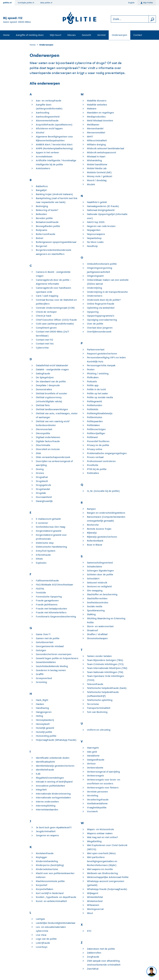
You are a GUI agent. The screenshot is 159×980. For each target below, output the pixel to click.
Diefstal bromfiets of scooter (52, 393)
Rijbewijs (92, 533)
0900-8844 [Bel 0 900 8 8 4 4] (24, 22)
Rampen (91, 509)
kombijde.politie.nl (26, 3)
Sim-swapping (95, 590)
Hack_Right (42, 700)
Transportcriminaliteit (99, 708)
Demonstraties (44, 389)
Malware (92, 108)
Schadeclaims (94, 566)
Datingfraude (43, 373)
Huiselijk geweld (45, 728)
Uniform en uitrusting (99, 730)
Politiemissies (95, 417)
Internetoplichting (46, 806)
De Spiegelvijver (45, 377)
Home (6, 35)
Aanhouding (43, 113)
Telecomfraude (95, 684)
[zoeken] (152, 19)
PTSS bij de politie (97, 469)
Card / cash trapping (47, 296)
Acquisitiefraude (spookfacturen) (54, 125)
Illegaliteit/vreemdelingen (50, 778)
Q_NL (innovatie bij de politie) (103, 491)
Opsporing (93, 312)
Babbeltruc (42, 186)
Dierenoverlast (44, 429)
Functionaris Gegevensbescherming (56, 616)
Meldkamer (93, 125)
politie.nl (7, 3)
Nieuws (72, 35)
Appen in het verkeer (48, 152)
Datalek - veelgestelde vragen (52, 369)
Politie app (93, 385)
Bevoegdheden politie (48, 226)
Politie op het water (98, 393)
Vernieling (93, 795)
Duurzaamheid (44, 497)
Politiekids (93, 409)
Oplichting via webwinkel (101, 308)
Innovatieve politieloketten (50, 786)
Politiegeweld (94, 401)
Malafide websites (97, 105)
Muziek (91, 184)
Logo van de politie (46, 939)
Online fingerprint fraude (101, 304)
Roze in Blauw (95, 545)
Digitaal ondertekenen (48, 437)
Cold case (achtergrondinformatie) (55, 324)
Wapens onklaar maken (100, 833)
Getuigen (41, 650)
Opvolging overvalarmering (102, 320)
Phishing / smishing (98, 373)
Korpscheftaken (45, 889)
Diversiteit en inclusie (48, 449)
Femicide (41, 593)
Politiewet (92, 437)
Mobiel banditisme (97, 164)
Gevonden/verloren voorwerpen (54, 654)
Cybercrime (42, 348)
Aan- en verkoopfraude (49, 101)
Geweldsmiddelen (46, 662)
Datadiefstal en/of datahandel (52, 365)
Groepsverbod (44, 678)
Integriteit (41, 790)
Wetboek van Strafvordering (102, 873)
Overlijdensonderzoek (99, 332)
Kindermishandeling (47, 861)
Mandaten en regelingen (100, 113)
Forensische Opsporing (49, 597)
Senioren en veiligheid (99, 586)
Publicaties (93, 473)
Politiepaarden (95, 421)
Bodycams (42, 230)
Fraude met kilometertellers (51, 612)
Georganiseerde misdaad (50, 646)
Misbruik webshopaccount (101, 152)
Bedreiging (42, 206)
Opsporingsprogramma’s (101, 316)
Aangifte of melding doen (30, 35)
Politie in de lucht (96, 389)
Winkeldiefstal (95, 897)
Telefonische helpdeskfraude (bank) (107, 688)
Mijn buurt (56, 35)
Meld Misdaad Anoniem (100, 120)
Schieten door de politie (100, 574)
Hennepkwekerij (45, 720)
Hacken (40, 704)
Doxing (40, 469)
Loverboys (42, 947)
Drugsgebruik (43, 485)
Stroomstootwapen (97, 638)
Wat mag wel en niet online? (102, 837)
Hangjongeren (44, 712)
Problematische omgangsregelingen (107, 453)
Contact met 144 (45, 344)
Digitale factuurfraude (48, 441)
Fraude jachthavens (47, 604)
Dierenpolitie (43, 433)
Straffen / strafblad (97, 634)
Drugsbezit (42, 481)
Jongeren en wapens (47, 835)
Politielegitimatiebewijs (100, 413)
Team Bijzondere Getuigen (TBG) (105, 660)
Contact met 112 (44, 340)
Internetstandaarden (47, 810)
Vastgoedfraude (96, 760)
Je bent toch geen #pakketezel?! (54, 827)
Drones (40, 473)
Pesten (91, 369)
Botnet (40, 238)
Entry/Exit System (46, 551)
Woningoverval (95, 909)
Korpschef (42, 885)
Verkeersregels (95, 776)
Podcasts (92, 381)
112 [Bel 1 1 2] (20, 18)
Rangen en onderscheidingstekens (106, 513)
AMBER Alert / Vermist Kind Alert (54, 144)
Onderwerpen (119, 35)
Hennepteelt (43, 724)
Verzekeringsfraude (98, 800)
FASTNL (40, 589)
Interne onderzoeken (47, 802)
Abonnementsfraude (47, 120)
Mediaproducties (96, 117)
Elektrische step (45, 543)
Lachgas (40, 919)
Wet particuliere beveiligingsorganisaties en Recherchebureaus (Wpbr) (102, 861)
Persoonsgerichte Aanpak (101, 365)
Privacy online (95, 449)
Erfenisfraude (43, 555)
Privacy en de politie (98, 445)
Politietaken (93, 425)
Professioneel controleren (101, 461)
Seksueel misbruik (97, 583)
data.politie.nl (46, 3)
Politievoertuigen (96, 429)
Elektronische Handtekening (51, 547)
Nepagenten (94, 230)
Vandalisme (93, 756)
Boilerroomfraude (46, 234)
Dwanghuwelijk (44, 501)
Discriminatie (43, 445)
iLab (38, 774)
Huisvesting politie (46, 736)
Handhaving (42, 708)
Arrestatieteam (44, 156)
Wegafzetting (94, 841)
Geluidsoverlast (45, 642)
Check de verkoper (46, 312)
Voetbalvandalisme (97, 803)
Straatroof (92, 630)
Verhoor (91, 764)
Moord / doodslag (97, 180)
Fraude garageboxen (47, 600)
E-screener (42, 523)
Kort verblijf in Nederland (50, 893)
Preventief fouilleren (98, 441)
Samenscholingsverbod (100, 563)
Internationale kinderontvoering (53, 794)
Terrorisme (93, 704)
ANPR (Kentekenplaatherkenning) (54, 148)
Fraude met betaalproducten (51, 609)
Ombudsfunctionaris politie (102, 264)
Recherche (93, 525)
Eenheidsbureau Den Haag (51, 527)
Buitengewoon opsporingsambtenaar (56, 242)
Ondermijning (94, 288)
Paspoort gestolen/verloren (102, 354)
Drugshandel (43, 489)
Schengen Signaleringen (100, 571)
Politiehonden (95, 405)
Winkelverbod (95, 901)
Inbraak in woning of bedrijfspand (54, 782)
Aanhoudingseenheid (48, 117)
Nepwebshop (94, 238)
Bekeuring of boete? (47, 210)
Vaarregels (93, 748)
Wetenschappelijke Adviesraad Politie (108, 877)
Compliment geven (46, 328)
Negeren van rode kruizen (101, 226)
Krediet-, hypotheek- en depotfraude (56, 897)
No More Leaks (95, 242)
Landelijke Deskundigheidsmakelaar (56, 923)
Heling (39, 716)
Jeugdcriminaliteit (46, 831)
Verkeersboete (95, 768)
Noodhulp (92, 246)
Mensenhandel (95, 128)
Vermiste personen (97, 792)
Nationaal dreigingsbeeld (101, 210)
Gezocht (86, 35)
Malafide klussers (97, 101)
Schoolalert (93, 578)
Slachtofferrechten (97, 598)
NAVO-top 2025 (96, 222)
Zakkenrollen (94, 953)
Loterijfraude (43, 943)
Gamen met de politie (48, 638)
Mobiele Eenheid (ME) (99, 172)
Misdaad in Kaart (96, 156)
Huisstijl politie (44, 732)
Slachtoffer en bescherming (102, 594)
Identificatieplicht (45, 762)
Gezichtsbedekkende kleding (52, 666)
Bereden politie (44, 218)
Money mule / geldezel (100, 176)
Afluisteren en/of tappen (49, 128)
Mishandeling (94, 160)
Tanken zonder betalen (99, 656)
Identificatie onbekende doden (53, 758)
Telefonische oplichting (100, 700)
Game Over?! (43, 634)
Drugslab (41, 493)
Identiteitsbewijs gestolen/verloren (55, 766)
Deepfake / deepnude (48, 385)
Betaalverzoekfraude (47, 222)
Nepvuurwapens (96, 234)
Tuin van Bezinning (97, 712)
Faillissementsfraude (47, 581)
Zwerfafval (93, 969)
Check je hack (44, 316)
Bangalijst (41, 190)
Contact (138, 35)
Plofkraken (93, 377)
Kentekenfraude (45, 853)
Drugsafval (42, 477)
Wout (90, 913)
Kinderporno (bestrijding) (50, 865)
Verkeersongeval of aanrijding (103, 772)
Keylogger (42, 857)
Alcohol (40, 132)
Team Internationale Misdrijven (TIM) (107, 668)
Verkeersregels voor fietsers (103, 788)
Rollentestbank (95, 541)
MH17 (90, 137)
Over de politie (95, 324)
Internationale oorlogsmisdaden (53, 798)
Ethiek (39, 559)
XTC (89, 931)
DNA (38, 453)
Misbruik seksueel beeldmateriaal (106, 148)
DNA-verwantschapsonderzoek (53, 457)
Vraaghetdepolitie (97, 807)
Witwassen (93, 905)
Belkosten (41, 214)
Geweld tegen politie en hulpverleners (57, 658)
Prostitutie (93, 465)
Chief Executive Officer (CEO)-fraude (56, 320)
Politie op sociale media (100, 397)
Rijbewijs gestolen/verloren (102, 537)
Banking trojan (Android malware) (54, 194)
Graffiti (40, 674)
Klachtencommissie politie (50, 881)
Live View (41, 935)
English (131, 3)
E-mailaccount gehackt (48, 519)
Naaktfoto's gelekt (97, 202)
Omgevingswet (95, 276)
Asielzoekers (43, 168)
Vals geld (92, 752)
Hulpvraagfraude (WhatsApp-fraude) (56, 740)
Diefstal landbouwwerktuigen (52, 409)
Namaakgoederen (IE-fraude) (103, 206)
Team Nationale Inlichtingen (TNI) (105, 672)
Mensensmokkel (96, 132)
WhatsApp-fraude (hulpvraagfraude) (107, 889)
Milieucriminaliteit (97, 140)
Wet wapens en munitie (100, 869)
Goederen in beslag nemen (51, 670)
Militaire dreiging (96, 144)
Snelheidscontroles (98, 602)
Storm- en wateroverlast (100, 626)
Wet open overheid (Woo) (101, 853)
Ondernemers (95, 296)
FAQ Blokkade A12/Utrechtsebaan (55, 585)
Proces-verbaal (95, 457)
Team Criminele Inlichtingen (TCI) (105, 664)
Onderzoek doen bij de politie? (104, 300)
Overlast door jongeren (100, 328)
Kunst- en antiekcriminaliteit (51, 901)
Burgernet (41, 246)
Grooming (41, 682)
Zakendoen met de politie (101, 949)
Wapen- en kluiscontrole (100, 829)
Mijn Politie (147, 3)
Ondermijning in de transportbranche (107, 292)
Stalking (91, 614)
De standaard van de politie (51, 381)
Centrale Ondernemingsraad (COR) (55, 308)
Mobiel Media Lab (97, 168)
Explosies (41, 563)
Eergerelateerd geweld (49, 531)
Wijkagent (93, 893)
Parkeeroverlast (96, 349)
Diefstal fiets (43, 405)
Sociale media (95, 606)
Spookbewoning (96, 610)
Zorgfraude (93, 957)
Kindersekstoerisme (47, 869)
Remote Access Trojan (99, 529)
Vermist (101, 35)
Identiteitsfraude (45, 770)
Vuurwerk (92, 811)
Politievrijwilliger (96, 433)
